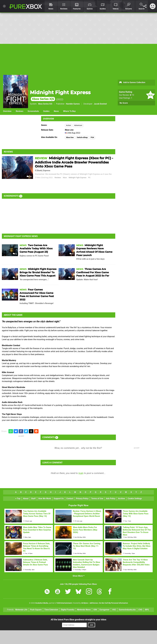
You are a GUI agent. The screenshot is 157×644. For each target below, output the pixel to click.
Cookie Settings (135, 499)
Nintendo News (84, 610)
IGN (95, 610)
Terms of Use (97, 499)
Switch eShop (82, 137)
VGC (114, 610)
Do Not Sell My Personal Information (114, 603)
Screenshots (33, 111)
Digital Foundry (68, 610)
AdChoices (94, 603)
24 (14, 298)
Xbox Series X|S (45, 104)
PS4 (92, 137)
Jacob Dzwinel (100, 104)
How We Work (45, 499)
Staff (33, 499)
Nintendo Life (21, 610)
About (26, 499)
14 (71, 278)
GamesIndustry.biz (127, 610)
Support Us (59, 499)
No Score (124, 103)
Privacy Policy (82, 499)
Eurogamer (105, 610)
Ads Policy (111, 499)
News (56, 111)
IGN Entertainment (64, 603)
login (81, 473)
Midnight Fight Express (78, 178)
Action (69, 125)
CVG (140, 610)
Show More (79, 576)
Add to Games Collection (132, 83)
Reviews (20, 111)
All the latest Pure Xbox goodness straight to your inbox (78, 620)
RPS (147, 610)
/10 (132, 95)
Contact (70, 499)
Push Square (36, 610)
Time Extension (51, 610)
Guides (46, 111)
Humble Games (73, 104)
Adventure (78, 125)
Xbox (65, 178)
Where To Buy (69, 111)
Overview (7, 111)
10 (29, 177)
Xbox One (70, 137)
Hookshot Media (42, 603)
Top (18, 499)
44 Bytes (85, 603)
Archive (122, 499)
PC (89, 178)
